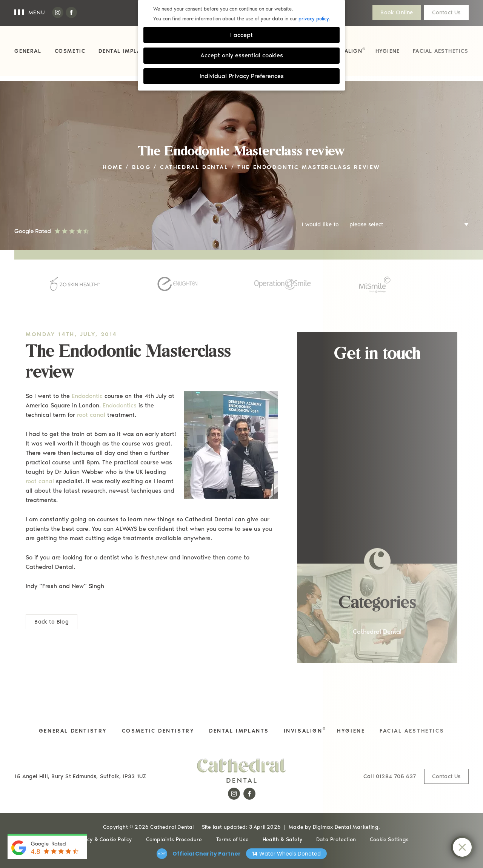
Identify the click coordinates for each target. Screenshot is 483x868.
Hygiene (388, 51)
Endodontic (87, 396)
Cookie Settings (389, 840)
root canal (91, 415)
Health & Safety (282, 840)
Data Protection (336, 840)
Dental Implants (126, 51)
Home (113, 167)
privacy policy (314, 19)
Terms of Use (232, 840)
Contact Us (446, 12)
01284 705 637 (390, 776)
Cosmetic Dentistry (158, 731)
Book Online (397, 12)
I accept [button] (241, 35)
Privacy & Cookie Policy (103, 840)
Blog (141, 167)
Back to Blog (51, 622)
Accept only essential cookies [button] (242, 55)
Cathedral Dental (194, 167)
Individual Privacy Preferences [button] (242, 76)
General (28, 51)
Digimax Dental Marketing (346, 827)
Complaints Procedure (174, 840)
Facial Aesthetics (441, 51)
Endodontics (120, 405)
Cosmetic (70, 51)
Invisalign (347, 51)
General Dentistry (73, 731)
